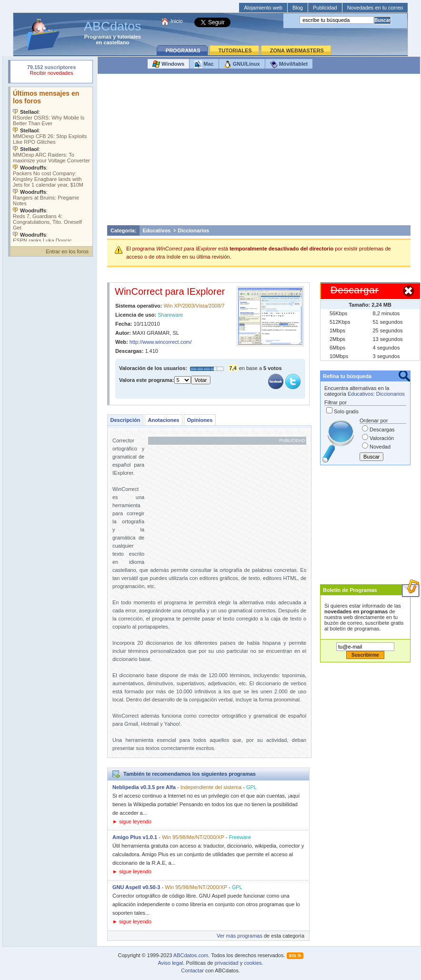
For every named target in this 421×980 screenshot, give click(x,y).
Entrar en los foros (67, 251)
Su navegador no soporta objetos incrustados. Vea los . (51, 164)
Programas (98, 37)
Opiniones (200, 420)
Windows (168, 64)
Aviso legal (170, 963)
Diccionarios (193, 230)
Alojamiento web (263, 8)
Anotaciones (163, 420)
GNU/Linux (242, 64)
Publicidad (325, 8)
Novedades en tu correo (375, 8)
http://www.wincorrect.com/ (161, 342)
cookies (253, 963)
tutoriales (129, 37)
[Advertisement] (259, 152)
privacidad (226, 963)
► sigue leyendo (132, 821)
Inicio (177, 21)
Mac (204, 64)
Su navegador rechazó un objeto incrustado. (51, 71)
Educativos (157, 230)
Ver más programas (240, 936)
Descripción (125, 420)
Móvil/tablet (289, 64)
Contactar (192, 970)
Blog (298, 8)
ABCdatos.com (191, 955)
